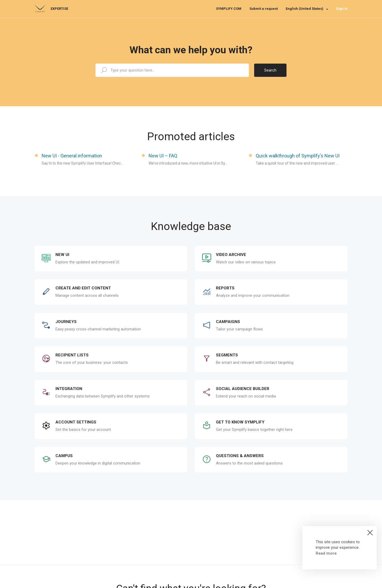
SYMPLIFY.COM (229, 9)
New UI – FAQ (163, 156)
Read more (326, 553)
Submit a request (264, 9)
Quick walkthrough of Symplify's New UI (298, 156)
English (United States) (305, 9)
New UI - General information (72, 156)
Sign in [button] (342, 9)
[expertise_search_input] (172, 70)
